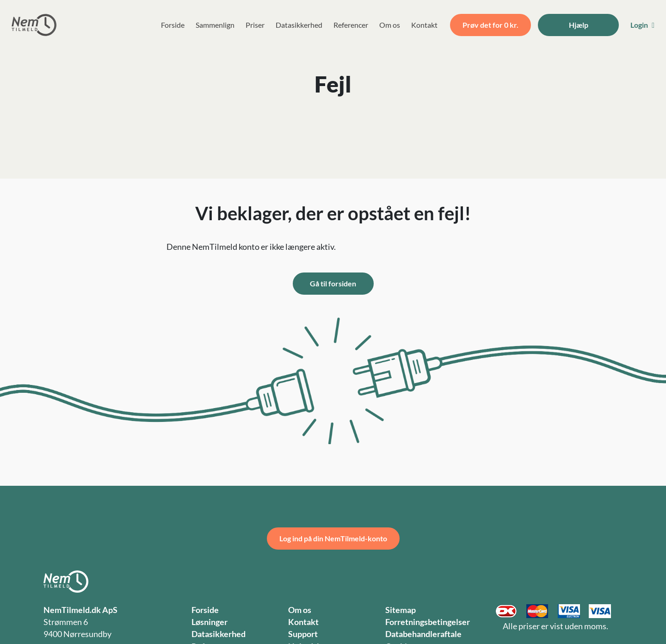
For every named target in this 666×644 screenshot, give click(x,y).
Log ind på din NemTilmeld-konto (333, 538)
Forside (173, 25)
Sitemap (401, 610)
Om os (390, 25)
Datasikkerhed (299, 25)
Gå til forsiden (333, 283)
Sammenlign (215, 25)
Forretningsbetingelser (428, 622)
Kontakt (424, 25)
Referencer (351, 25)
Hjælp (579, 25)
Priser (255, 25)
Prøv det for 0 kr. (490, 25)
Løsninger (210, 622)
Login (642, 25)
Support (303, 634)
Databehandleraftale (423, 634)
